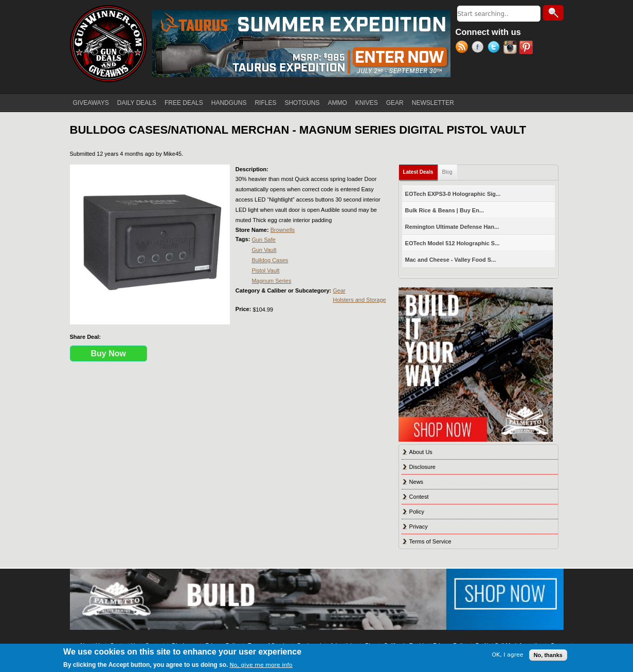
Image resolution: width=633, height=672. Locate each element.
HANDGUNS (229, 103)
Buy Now (108, 353)
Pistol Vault (265, 270)
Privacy (419, 526)
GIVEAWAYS (91, 103)
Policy (417, 512)
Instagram (511, 48)
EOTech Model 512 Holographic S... (453, 243)
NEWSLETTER (433, 103)
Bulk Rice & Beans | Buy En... (445, 210)
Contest (419, 497)
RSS (464, 48)
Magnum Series (271, 281)
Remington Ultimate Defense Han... (452, 227)
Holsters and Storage (359, 300)
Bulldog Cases (270, 260)
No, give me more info (261, 665)
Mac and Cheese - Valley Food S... (451, 260)
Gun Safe (263, 240)
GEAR (395, 103)
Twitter (495, 48)
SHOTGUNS (302, 103)
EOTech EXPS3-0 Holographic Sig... (453, 194)
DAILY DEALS (137, 103)
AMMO (337, 103)
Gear (339, 290)
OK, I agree (507, 655)
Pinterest (527, 48)
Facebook (480, 48)
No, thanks (548, 655)
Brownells (283, 230)
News (417, 482)
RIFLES (265, 103)
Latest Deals (421, 170)
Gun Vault (264, 250)
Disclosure (422, 467)
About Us (421, 452)
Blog (447, 172)
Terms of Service (430, 541)
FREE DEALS (184, 103)
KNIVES (367, 103)
